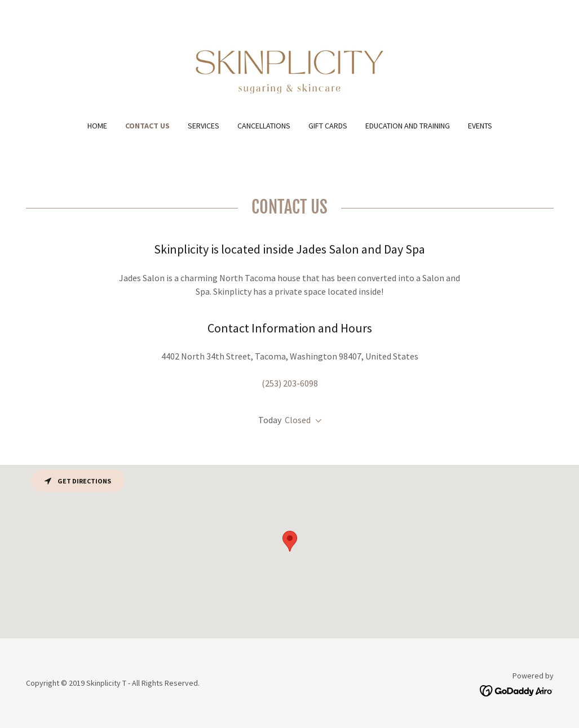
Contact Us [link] (147, 126)
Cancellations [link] (264, 126)
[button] (316, 421)
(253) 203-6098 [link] (290, 383)
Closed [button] (298, 420)
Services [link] (204, 126)
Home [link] (97, 126)
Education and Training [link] (408, 126)
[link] (289, 67)
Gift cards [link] (328, 126)
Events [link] (480, 126)
